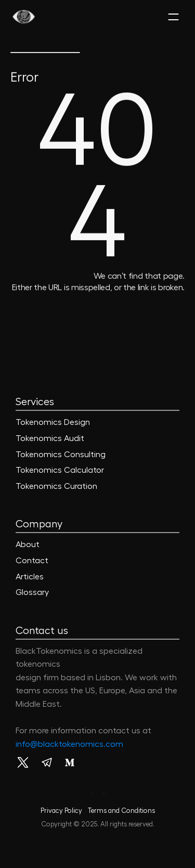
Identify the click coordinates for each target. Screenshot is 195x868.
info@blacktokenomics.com (69, 744)
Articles (30, 577)
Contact (32, 561)
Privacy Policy (61, 811)
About (28, 545)
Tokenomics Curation (56, 486)
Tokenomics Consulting (61, 455)
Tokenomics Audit (50, 438)
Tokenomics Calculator (60, 470)
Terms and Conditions (121, 811)
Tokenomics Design (53, 422)
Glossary (32, 592)
